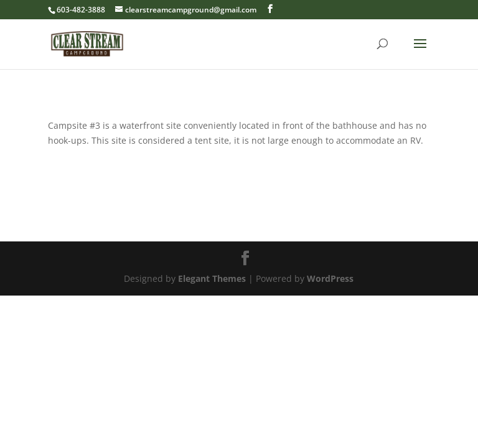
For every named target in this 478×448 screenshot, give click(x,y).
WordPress (330, 278)
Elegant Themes (212, 278)
